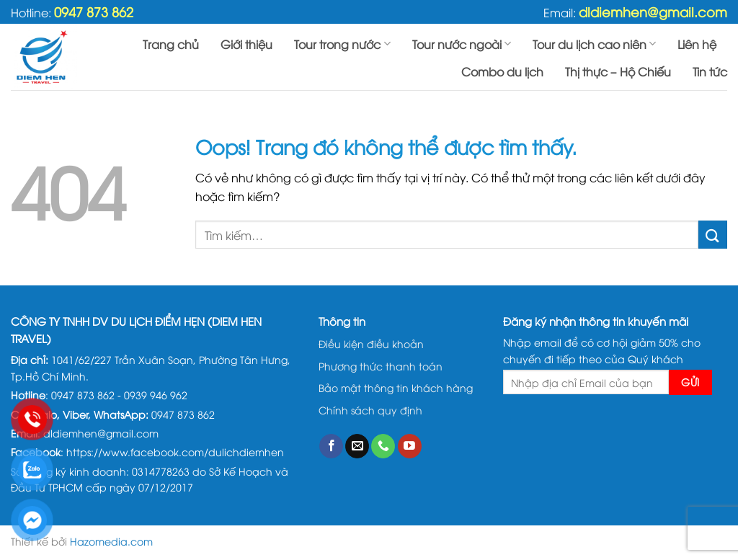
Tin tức (710, 71)
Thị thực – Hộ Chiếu (618, 71)
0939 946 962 (156, 395)
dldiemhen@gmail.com (653, 11)
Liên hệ (697, 44)
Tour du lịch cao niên (594, 44)
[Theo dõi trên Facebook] (331, 446)
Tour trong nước (342, 44)
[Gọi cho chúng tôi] (383, 446)
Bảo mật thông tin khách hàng (396, 387)
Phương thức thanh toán (381, 366)
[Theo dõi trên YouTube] (410, 446)
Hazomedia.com (111, 541)
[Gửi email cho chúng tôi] (357, 446)
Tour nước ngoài (462, 44)
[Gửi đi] (713, 235)
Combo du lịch (502, 71)
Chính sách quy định (370, 410)
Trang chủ (171, 44)
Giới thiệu (246, 44)
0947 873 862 (94, 11)
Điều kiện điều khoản (371, 343)
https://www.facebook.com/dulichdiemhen (175, 452)
